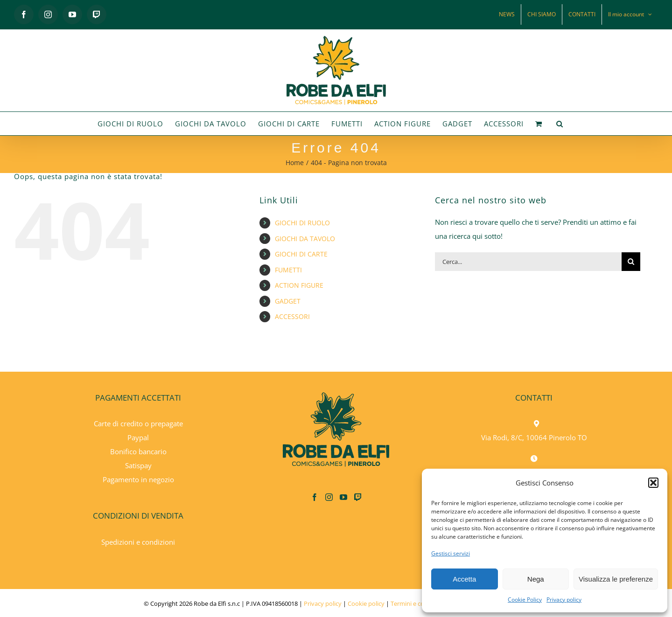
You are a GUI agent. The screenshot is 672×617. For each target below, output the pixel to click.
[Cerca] (631, 262)
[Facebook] (315, 497)
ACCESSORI (292, 316)
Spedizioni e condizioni (138, 542)
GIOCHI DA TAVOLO (305, 239)
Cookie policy (366, 603)
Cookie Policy (525, 600)
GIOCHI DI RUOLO (302, 223)
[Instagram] (329, 497)
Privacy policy (564, 600)
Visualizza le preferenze (616, 579)
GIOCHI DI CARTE (301, 254)
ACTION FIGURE (299, 285)
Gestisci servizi (451, 553)
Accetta (464, 579)
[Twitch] (358, 497)
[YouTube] (343, 497)
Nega (536, 579)
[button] (653, 483)
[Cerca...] (528, 262)
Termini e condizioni (418, 603)
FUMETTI (288, 270)
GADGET (288, 301)
